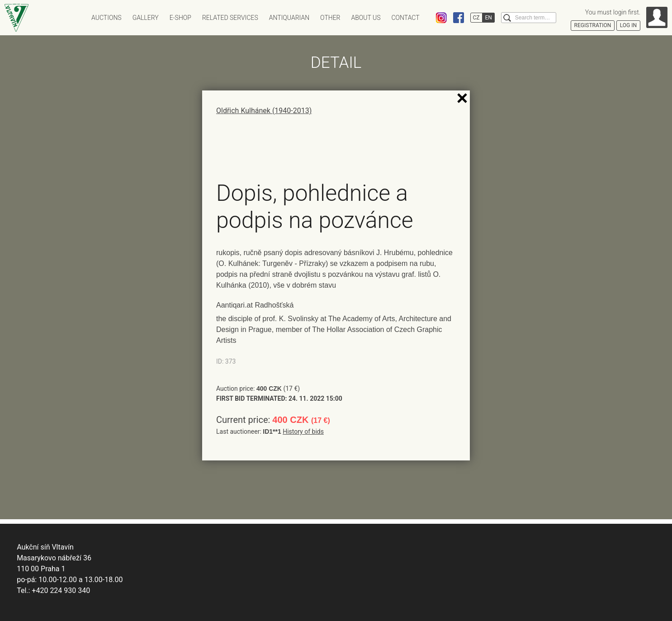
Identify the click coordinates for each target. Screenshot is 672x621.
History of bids (303, 431)
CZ (476, 18)
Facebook (459, 18)
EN (489, 18)
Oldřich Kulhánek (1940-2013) (264, 111)
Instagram (441, 18)
